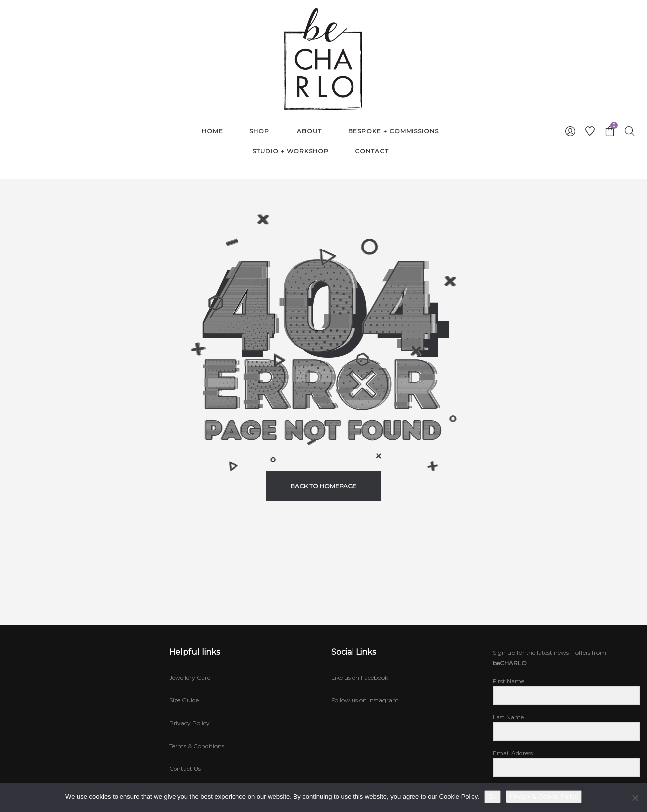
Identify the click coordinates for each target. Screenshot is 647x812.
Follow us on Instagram (365, 700)
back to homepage (323, 486)
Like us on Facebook (360, 677)
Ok (493, 796)
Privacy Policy (189, 723)
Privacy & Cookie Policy (544, 796)
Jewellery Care (190, 677)
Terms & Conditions (197, 746)
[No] (635, 798)
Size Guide (184, 700)
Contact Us (185, 769)
